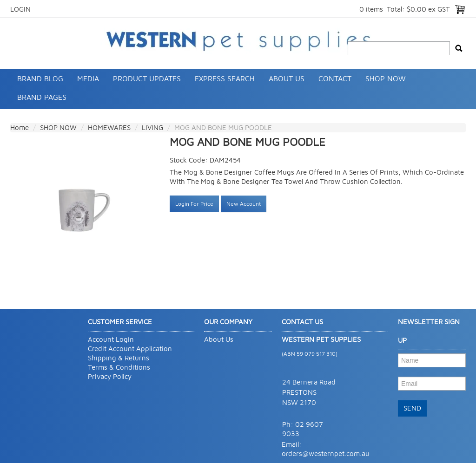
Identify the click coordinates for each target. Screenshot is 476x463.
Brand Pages (42, 97)
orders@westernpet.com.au (326, 453)
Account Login (111, 339)
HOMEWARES (109, 127)
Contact (335, 78)
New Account (244, 204)
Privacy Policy (110, 376)
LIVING (152, 127)
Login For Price (194, 204)
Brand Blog (40, 78)
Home (20, 127)
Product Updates (147, 78)
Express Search (225, 78)
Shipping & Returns (119, 358)
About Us (287, 78)
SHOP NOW (386, 78)
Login (20, 9)
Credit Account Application (130, 349)
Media (88, 78)
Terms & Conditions (119, 367)
